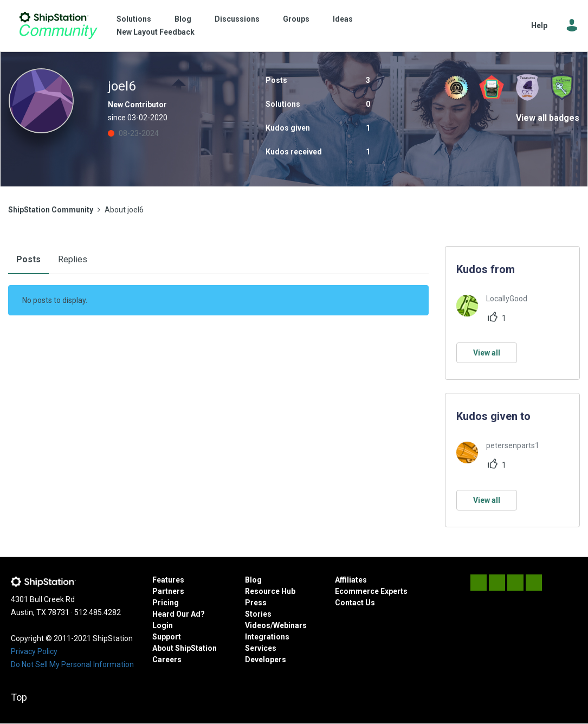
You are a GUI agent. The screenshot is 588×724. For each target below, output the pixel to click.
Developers (266, 660)
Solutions (134, 19)
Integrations (267, 637)
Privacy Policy (34, 651)
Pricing (166, 603)
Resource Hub (270, 591)
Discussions (237, 19)
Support (167, 637)
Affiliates (351, 580)
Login (163, 625)
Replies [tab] (73, 259)
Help (539, 25)
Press (256, 603)
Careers (167, 660)
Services (261, 648)
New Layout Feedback (156, 32)
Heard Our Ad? (179, 614)
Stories (258, 614)
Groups (296, 19)
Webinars (290, 625)
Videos (258, 625)
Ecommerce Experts (371, 591)
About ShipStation (185, 648)
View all (487, 353)
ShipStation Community (58, 25)
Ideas (343, 19)
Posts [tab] (28, 259)
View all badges (548, 118)
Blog (183, 19)
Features (168, 580)
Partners (168, 591)
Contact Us (355, 603)
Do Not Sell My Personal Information (72, 664)
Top (19, 697)
